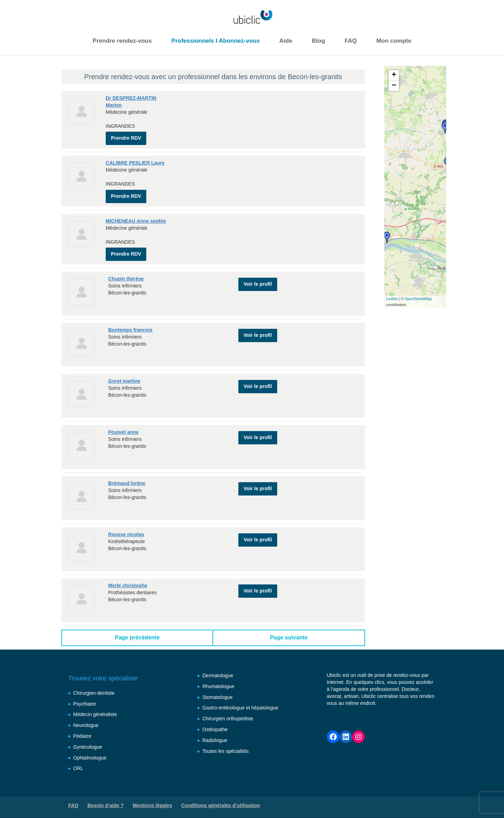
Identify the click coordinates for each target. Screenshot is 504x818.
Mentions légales (152, 799)
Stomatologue (217, 690)
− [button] (394, 86)
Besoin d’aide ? (106, 799)
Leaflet (392, 299)
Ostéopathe (215, 723)
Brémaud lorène (127, 477)
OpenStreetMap (418, 299)
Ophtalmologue (90, 751)
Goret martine (124, 374)
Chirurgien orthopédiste (228, 712)
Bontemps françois (130, 323)
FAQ (351, 41)
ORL (78, 762)
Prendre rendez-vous (122, 41)
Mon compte (394, 41)
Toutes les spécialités (225, 744)
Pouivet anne (123, 425)
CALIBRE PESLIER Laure (135, 161)
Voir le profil (258, 275)
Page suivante (289, 631)
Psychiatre (85, 697)
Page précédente (137, 631)
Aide (286, 41)
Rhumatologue (218, 680)
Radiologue (215, 734)
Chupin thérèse (126, 272)
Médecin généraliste (95, 708)
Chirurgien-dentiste (94, 686)
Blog (318, 41)
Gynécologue (88, 740)
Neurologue (86, 719)
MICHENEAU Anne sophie (136, 216)
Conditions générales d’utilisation (221, 799)
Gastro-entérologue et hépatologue (240, 701)
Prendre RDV (126, 136)
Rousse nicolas (126, 528)
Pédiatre (82, 729)
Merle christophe (128, 579)
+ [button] (394, 75)
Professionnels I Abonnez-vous (216, 41)
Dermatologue (218, 669)
